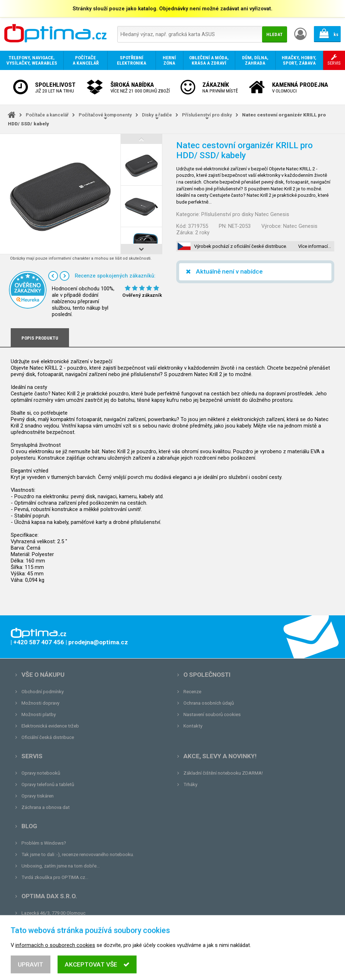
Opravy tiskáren (38, 796)
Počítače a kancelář (47, 115)
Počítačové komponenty (105, 115)
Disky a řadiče (157, 115)
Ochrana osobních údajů (209, 703)
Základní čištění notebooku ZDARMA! (223, 773)
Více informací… (315, 246)
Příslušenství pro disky (207, 115)
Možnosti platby (39, 714)
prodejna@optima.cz (58, 924)
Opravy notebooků (41, 773)
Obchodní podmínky (43, 692)
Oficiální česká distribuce (48, 737)
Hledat (275, 34)
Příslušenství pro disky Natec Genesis (245, 214)
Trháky (190, 784)
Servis (32, 756)
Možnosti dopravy (40, 703)
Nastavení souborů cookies (212, 714)
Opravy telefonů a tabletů (48, 784)
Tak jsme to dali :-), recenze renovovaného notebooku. (78, 854)
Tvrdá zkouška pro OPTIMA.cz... (55, 877)
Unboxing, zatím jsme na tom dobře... (61, 866)
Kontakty (193, 726)
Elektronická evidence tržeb (50, 726)
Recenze (192, 692)
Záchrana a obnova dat (46, 807)
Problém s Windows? (44, 843)
